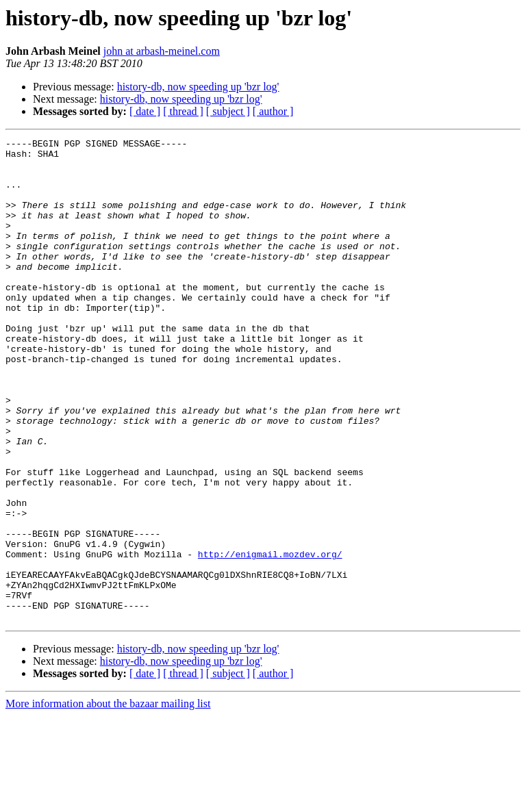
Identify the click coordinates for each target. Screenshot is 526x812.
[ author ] (273, 111)
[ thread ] (183, 111)
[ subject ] (228, 111)
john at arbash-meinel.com (162, 51)
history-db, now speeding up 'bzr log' (198, 87)
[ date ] (145, 111)
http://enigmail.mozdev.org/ (270, 638)
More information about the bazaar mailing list (108, 800)
